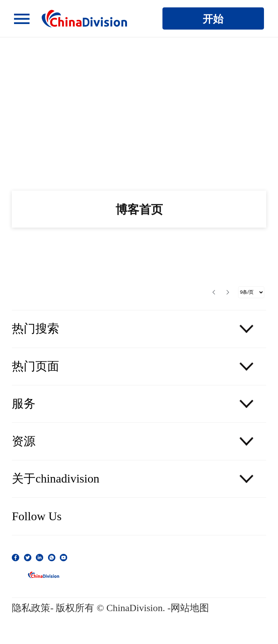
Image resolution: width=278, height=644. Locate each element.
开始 (213, 18)
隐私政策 (31, 608)
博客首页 (139, 209)
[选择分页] (251, 292)
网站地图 (190, 608)
